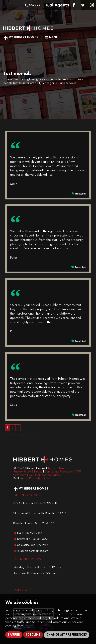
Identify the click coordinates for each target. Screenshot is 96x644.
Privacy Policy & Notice (28, 472)
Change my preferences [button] (67, 635)
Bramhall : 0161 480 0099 (33, 539)
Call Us (33, 5)
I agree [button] (14, 635)
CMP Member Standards (44, 475)
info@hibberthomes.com (33, 551)
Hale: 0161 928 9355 (30, 533)
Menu (51, 38)
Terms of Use (56, 469)
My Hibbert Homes (21, 38)
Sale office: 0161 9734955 (33, 545)
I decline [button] (33, 635)
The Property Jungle (37, 478)
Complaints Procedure (59, 472)
